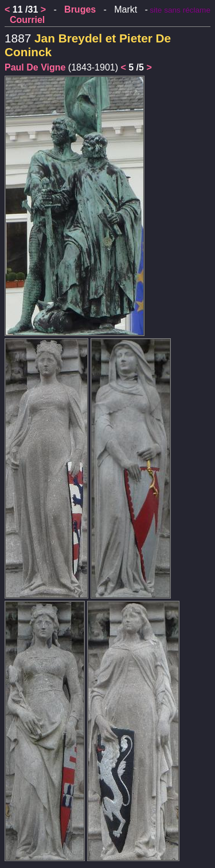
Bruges (80, 9)
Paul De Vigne (35, 67)
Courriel (27, 20)
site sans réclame (180, 10)
